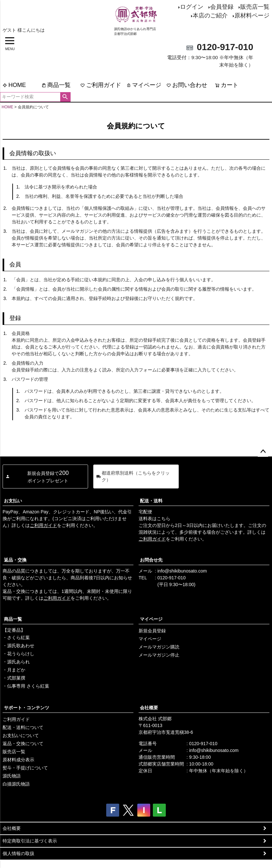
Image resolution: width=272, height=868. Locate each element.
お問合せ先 (151, 560)
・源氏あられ (16, 662)
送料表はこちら (154, 519)
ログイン (192, 7)
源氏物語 (12, 776)
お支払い (13, 501)
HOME (14, 85)
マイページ (144, 85)
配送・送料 (151, 501)
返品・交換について (23, 744)
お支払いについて (21, 735)
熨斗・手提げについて (25, 768)
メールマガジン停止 (159, 655)
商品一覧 (56, 85)
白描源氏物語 (16, 784)
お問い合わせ (187, 85)
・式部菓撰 (14, 678)
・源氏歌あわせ (18, 646)
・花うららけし (18, 654)
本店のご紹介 (210, 16)
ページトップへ (263, 452)
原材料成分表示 (18, 760)
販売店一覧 (255, 7)
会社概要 (149, 708)
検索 (65, 97)
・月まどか (14, 670)
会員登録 (222, 7)
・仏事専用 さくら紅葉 (26, 686)
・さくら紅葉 (16, 638)
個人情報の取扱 (18, 853)
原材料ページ (252, 16)
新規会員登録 (152, 631)
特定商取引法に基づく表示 (30, 841)
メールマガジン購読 (159, 647)
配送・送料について (23, 727)
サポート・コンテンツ (27, 708)
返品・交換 (15, 560)
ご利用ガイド (101, 85)
